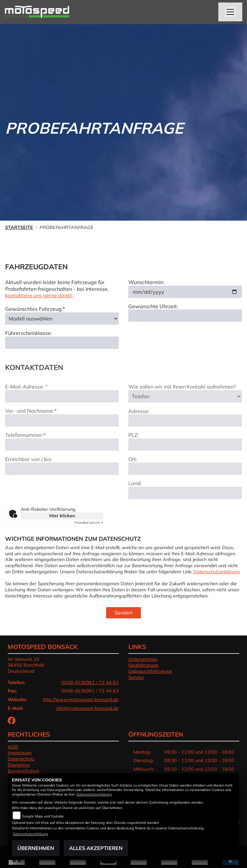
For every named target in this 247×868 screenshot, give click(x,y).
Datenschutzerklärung (217, 572)
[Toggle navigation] (230, 12)
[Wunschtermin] (185, 292)
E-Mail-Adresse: (26, 404)
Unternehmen (143, 659)
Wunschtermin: (146, 282)
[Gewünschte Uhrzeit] (185, 316)
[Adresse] (185, 437)
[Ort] (185, 486)
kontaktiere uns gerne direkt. (39, 295)
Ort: (133, 476)
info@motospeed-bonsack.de (87, 708)
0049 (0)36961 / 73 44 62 (90, 682)
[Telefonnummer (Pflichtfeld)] (62, 461)
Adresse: (139, 428)
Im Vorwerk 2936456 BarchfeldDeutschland (26, 665)
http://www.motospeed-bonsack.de (81, 700)
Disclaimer (19, 765)
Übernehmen (36, 848)
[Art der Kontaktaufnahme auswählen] (185, 413)
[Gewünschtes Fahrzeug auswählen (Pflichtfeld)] (62, 319)
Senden (123, 613)
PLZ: (134, 452)
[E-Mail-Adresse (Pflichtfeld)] (62, 413)
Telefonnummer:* (25, 452)
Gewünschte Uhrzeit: (153, 306)
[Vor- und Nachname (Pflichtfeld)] (62, 437)
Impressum (20, 753)
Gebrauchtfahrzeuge (150, 671)
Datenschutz (21, 759)
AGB (13, 747)
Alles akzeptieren (96, 848)
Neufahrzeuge (143, 665)
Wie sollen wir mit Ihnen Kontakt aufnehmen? (182, 404)
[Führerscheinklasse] (62, 343)
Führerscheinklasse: (29, 333)
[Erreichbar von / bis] (62, 485)
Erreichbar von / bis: (29, 476)
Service (136, 677)
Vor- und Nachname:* (31, 428)
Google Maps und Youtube (43, 816)
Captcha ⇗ (89, 523)
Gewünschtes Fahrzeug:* (35, 309)
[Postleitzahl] (185, 462)
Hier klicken (62, 516)
